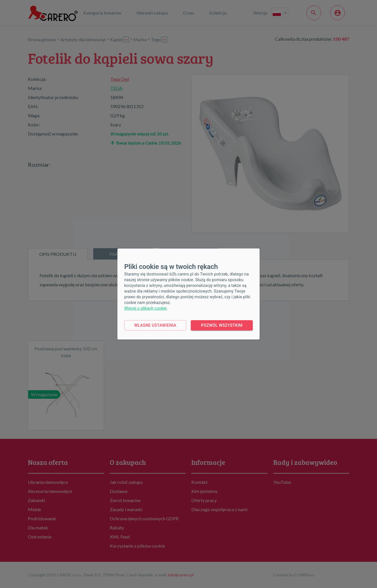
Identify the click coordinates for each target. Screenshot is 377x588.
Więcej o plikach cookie (145, 308)
